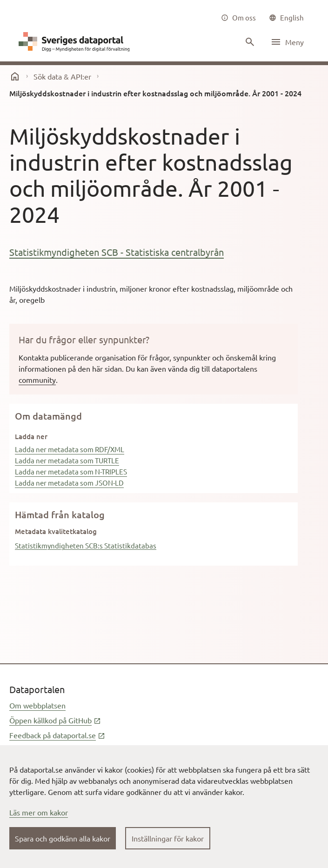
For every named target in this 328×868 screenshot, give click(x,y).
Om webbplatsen (37, 705)
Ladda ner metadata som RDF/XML (70, 449)
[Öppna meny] (287, 42)
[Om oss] (238, 18)
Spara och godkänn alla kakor (63, 838)
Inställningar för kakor (168, 838)
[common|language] (286, 18)
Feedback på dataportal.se (57, 735)
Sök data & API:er (62, 76)
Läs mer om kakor (39, 812)
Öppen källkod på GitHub (55, 720)
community (37, 380)
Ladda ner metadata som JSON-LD (69, 483)
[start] (15, 76)
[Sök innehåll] (249, 42)
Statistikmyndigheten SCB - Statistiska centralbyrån (117, 252)
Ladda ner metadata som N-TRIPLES (71, 471)
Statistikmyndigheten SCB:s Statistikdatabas (86, 545)
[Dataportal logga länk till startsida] (76, 42)
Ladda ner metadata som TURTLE (67, 460)
